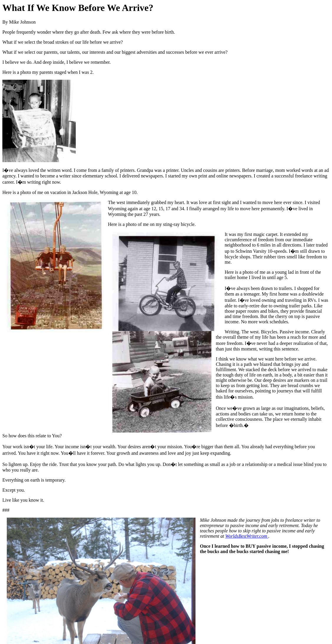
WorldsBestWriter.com (247, 536)
